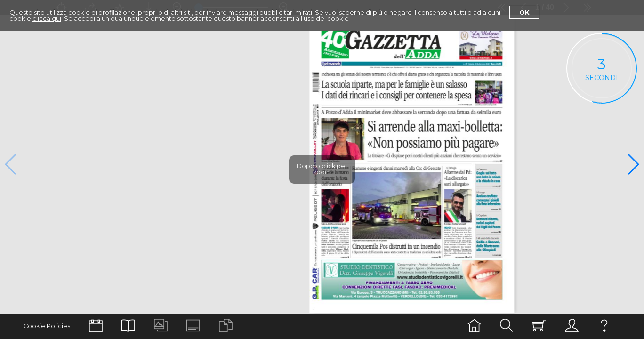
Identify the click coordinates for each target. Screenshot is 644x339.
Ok (524, 12)
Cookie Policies (47, 326)
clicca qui (47, 18)
